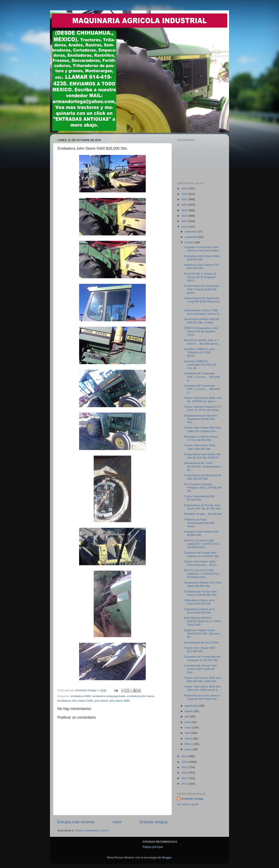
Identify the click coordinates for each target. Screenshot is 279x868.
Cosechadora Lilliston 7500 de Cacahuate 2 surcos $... (202, 312)
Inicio (117, 822)
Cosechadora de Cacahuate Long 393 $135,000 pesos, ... (202, 301)
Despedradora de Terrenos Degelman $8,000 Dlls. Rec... (201, 419)
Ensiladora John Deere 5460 (75, 701)
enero (189, 749)
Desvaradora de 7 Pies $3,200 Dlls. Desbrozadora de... (202, 466)
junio (188, 722)
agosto (189, 711)
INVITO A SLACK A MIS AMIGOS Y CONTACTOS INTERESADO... (202, 544)
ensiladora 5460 (81, 696)
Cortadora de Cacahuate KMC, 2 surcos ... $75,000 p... (202, 377)
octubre (190, 242)
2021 (185, 199)
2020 (185, 205)
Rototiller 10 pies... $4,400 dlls (203, 514)
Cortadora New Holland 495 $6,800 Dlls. (201, 533)
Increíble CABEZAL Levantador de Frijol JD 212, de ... (200, 365)
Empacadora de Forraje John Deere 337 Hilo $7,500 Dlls (202, 507)
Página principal (153, 847)
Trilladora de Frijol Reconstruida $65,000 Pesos (199, 523)
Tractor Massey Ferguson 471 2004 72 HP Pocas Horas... (203, 408)
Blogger (167, 857)
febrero (190, 744)
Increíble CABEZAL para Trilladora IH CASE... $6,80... (199, 352)
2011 (185, 778)
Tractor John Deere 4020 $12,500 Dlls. (200, 650)
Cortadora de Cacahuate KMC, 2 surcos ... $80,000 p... (202, 389)
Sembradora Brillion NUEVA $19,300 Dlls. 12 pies (201, 321)
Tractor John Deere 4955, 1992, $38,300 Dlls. (200, 447)
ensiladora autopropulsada (109, 696)
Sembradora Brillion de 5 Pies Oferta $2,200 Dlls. (203, 584)
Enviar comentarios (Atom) (92, 830)
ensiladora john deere (141, 696)
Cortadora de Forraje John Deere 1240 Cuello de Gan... (201, 669)
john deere (101, 701)
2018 (185, 216)
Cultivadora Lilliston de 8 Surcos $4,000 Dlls (199, 602)
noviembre (192, 237)
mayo (189, 728)
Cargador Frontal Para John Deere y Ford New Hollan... (203, 249)
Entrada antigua (154, 822)
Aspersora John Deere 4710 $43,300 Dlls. (202, 266)
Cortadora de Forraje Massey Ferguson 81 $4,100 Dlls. (202, 658)
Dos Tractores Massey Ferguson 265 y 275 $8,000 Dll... (203, 488)
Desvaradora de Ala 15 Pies (201, 642)
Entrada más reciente (76, 822)
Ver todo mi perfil (187, 804)
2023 (185, 189)
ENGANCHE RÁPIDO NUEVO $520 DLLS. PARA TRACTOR (202, 621)
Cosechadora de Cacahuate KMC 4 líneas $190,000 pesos (202, 289)
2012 (185, 773)
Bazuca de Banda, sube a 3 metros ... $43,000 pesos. (201, 342)
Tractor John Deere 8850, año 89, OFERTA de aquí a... (203, 400)
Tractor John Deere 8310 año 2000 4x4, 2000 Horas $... (202, 688)
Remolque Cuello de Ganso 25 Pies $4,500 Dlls (201, 438)
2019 (185, 210)
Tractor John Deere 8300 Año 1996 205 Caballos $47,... (202, 429)
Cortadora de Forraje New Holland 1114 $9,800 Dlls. (202, 554)
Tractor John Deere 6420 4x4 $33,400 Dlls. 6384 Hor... (202, 679)
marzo (189, 739)
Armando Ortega (192, 799)
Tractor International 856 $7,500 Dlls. (199, 498)
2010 (185, 784)
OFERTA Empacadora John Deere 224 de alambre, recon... (201, 331)
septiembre (192, 706)
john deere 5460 (120, 701)
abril (188, 733)
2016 (185, 227)
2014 (185, 762)
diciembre (191, 232)
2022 (185, 194)
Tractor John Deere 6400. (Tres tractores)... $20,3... (201, 563)
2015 (185, 756)
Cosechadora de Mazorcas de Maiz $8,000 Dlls (203, 477)
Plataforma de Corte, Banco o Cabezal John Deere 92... (203, 697)
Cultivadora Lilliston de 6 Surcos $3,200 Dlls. (199, 611)
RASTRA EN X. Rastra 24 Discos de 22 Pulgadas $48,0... (200, 277)
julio (188, 717)
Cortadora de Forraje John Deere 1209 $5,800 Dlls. (201, 593)
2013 (185, 767)
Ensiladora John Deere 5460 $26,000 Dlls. (202, 258)
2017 (185, 221)
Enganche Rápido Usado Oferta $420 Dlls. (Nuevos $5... (202, 634)
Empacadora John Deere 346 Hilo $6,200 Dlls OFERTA (202, 456)
